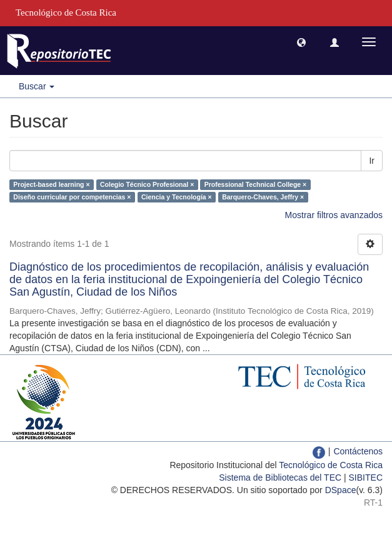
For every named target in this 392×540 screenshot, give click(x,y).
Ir (372, 161)
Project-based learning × (51, 184)
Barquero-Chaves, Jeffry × (263, 197)
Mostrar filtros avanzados (334, 215)
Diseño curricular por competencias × (72, 197)
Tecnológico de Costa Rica (331, 465)
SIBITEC (366, 477)
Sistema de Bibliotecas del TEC (280, 477)
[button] (301, 42)
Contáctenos (358, 451)
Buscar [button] (37, 86)
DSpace (341, 490)
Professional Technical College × (255, 184)
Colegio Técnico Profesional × (147, 184)
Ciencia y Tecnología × (177, 197)
